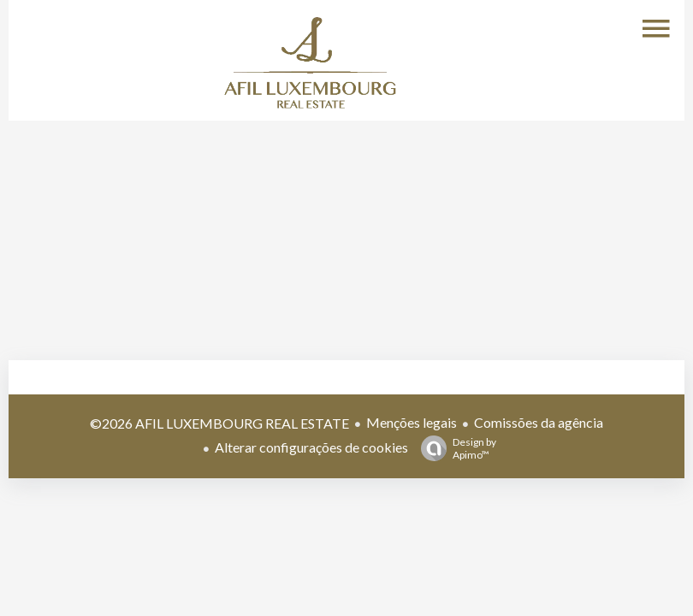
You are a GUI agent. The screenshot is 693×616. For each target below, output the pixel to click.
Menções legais (412, 422)
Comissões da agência (539, 422)
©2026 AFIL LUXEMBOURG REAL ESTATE (219, 423)
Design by (454, 448)
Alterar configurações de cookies (311, 447)
